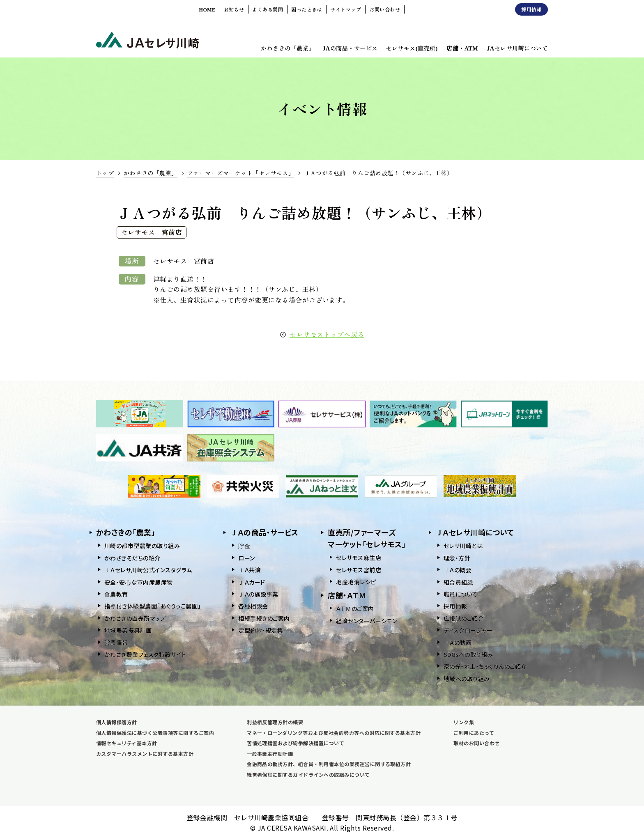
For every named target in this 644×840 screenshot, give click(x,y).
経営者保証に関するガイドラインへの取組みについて (308, 775)
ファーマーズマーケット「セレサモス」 (241, 173)
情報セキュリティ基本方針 (127, 743)
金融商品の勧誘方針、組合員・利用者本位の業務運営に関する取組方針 (329, 764)
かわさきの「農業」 (150, 173)
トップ (105, 173)
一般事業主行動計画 (270, 754)
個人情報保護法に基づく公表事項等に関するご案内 (155, 733)
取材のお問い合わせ (476, 743)
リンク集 (464, 722)
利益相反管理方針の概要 (275, 722)
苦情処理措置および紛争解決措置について (296, 743)
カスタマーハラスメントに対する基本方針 (145, 754)
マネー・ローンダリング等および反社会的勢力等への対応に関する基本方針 (334, 733)
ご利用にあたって (474, 733)
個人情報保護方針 (117, 722)
